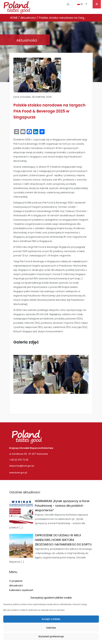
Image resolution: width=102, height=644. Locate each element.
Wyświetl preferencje (51, 636)
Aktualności (16, 585)
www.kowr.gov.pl (18, 473)
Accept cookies (51, 619)
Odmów (51, 628)
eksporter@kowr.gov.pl (22, 466)
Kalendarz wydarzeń (21, 590)
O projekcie (16, 581)
